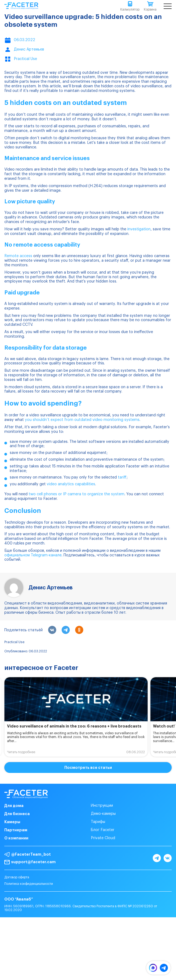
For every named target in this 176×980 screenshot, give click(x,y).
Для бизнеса (17, 814)
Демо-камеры (103, 814)
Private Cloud (103, 838)
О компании (16, 838)
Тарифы (98, 822)
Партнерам (16, 830)
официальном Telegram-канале (33, 555)
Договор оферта (17, 877)
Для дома (14, 806)
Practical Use (14, 642)
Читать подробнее (21, 752)
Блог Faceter (103, 830)
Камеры (12, 822)
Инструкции (102, 806)
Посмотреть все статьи (88, 768)
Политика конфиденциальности (29, 884)
